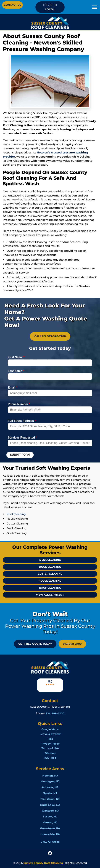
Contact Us (12, 5)
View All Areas (50, 842)
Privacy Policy (50, 744)
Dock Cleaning (50, 567)
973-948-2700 (72, 644)
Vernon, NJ (50, 822)
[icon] (50, 853)
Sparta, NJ (50, 793)
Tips (50, 739)
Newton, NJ (50, 776)
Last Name (16, 371)
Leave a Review (50, 734)
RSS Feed (50, 758)
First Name (16, 357)
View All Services (50, 595)
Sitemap (50, 753)
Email (13, 388)
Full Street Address (22, 421)
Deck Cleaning (50, 560)
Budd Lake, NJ (50, 805)
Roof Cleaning (16, 514)
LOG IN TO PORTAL (50, 7)
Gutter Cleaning (50, 574)
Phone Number (19, 404)
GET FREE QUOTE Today (35, 644)
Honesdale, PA (50, 834)
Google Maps (50, 729)
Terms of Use (50, 748)
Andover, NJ (50, 787)
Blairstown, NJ (50, 799)
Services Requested (22, 438)
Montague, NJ (50, 781)
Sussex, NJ (50, 817)
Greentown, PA (50, 828)
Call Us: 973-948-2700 (50, 336)
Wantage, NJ (50, 811)
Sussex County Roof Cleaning (43, 863)
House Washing (50, 581)
